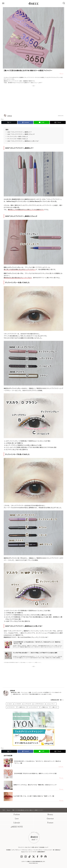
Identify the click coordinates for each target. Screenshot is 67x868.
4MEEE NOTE (17, 827)
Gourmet (50, 819)
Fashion (17, 815)
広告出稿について (44, 847)
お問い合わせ (35, 847)
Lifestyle (17, 823)
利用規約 (8, 850)
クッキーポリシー (39, 850)
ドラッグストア (34, 707)
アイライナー (12, 707)
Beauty (50, 815)
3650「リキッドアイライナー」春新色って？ (20, 132)
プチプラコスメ (40, 704)
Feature (50, 823)
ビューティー (52, 704)
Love (17, 819)
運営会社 (58, 850)
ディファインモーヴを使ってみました (18, 139)
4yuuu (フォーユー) (26, 852)
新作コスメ (23, 707)
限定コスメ (45, 707)
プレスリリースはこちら (24, 847)
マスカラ (19, 704)
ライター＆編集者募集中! (39, 852)
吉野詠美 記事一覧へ (57, 700)
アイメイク (28, 704)
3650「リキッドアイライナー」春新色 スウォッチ (21, 134)
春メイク (55, 707)
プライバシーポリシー (27, 850)
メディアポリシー (16, 850)
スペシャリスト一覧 (49, 850)
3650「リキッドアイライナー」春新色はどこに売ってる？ (23, 141)
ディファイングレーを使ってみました (18, 136)
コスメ (10, 704)
